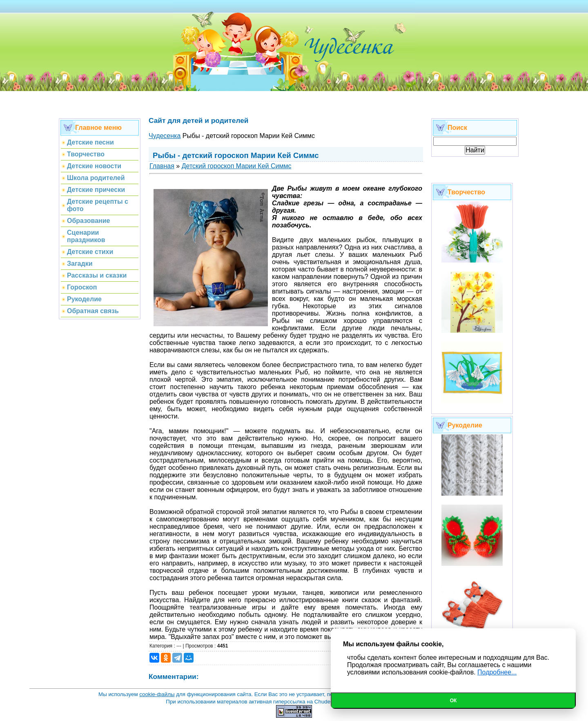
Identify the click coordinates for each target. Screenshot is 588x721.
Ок (453, 701)
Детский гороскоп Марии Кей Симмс (237, 166)
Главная (162, 166)
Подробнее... (497, 672)
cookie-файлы (157, 694)
